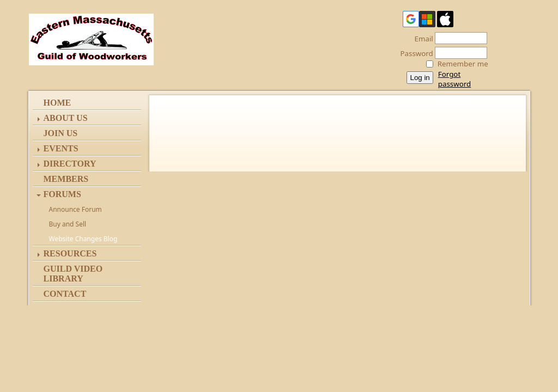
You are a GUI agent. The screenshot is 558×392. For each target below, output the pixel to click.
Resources (70, 253)
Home (57, 103)
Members (66, 179)
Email (421, 39)
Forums (62, 194)
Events (61, 148)
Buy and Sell (68, 224)
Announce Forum (75, 209)
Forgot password (454, 79)
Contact (65, 294)
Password (414, 53)
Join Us (61, 133)
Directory (70, 164)
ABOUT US (66, 118)
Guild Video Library (73, 274)
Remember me (463, 64)
